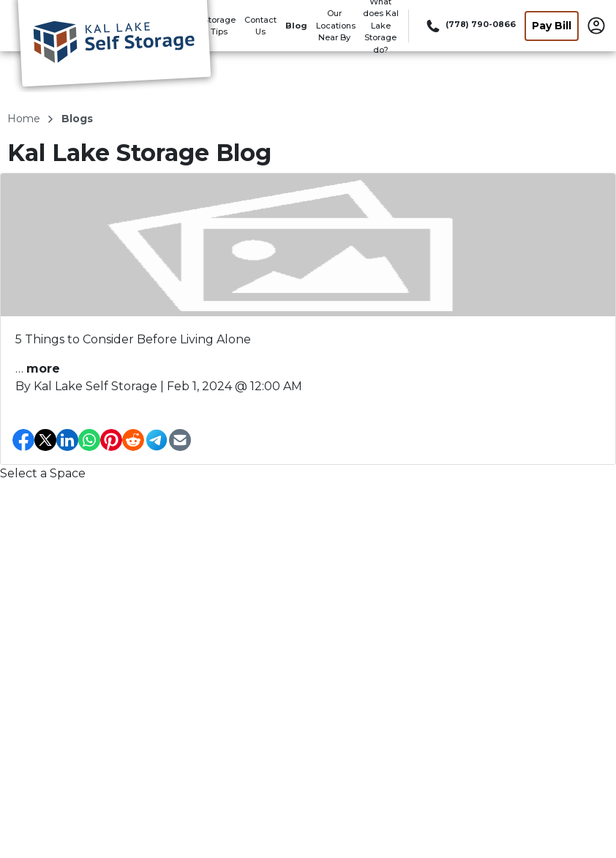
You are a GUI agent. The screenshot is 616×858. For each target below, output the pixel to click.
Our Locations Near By (336, 25)
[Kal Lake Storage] (114, 46)
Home (25, 119)
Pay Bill (552, 26)
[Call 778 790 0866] (470, 26)
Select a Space (43, 473)
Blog (296, 26)
